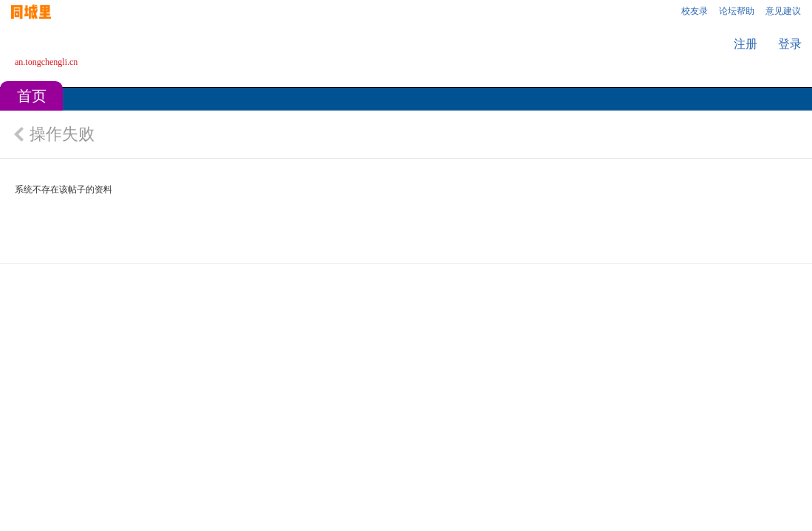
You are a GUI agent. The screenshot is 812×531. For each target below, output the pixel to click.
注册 (746, 44)
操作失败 (62, 134)
